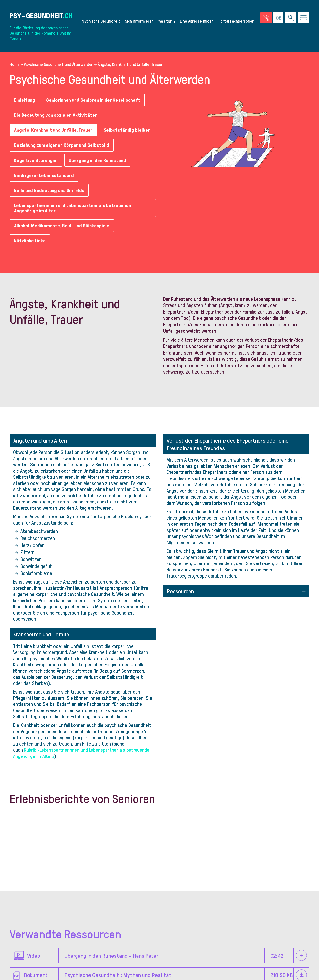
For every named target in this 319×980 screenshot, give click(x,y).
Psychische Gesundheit (100, 21)
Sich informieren (139, 21)
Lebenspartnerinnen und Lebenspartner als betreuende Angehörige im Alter (74, 224)
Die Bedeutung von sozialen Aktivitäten (57, 115)
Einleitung (25, 100)
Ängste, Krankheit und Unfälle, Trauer (54, 130)
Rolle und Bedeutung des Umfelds (50, 206)
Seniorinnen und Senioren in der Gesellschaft (95, 100)
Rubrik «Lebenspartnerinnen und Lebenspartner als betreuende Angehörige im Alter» (81, 768)
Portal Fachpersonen (236, 21)
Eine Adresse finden (197, 21)
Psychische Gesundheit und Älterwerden (59, 64)
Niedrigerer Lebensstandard (44, 191)
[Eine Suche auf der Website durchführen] (291, 18)
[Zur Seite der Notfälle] (266, 18)
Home (15, 64)
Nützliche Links (30, 256)
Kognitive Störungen (36, 176)
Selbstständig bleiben (38, 145)
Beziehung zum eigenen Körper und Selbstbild (63, 160)
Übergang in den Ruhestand (99, 176)
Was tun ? (167, 21)
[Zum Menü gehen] (304, 18)
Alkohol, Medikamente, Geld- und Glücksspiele (62, 241)
